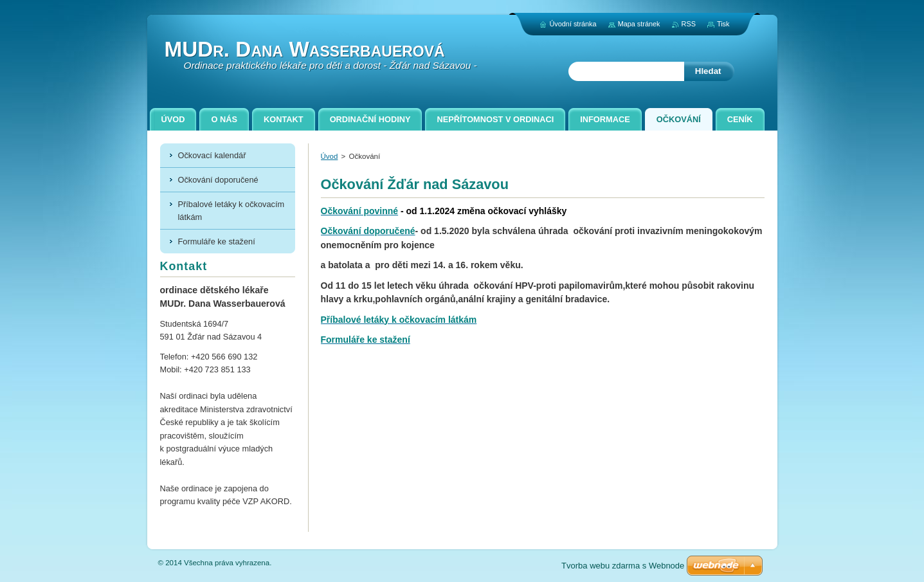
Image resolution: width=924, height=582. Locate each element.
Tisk (723, 24)
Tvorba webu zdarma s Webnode (623, 566)
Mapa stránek (639, 24)
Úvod (330, 156)
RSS (689, 24)
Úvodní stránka (573, 24)
